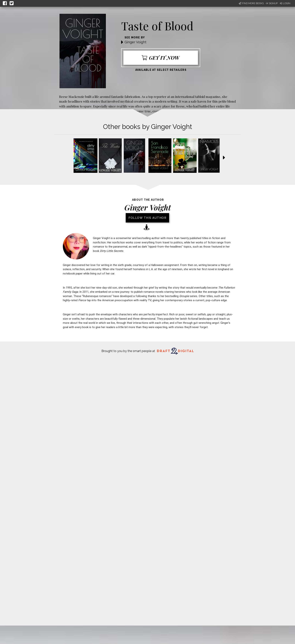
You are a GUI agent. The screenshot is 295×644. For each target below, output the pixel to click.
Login (285, 3)
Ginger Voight (135, 42)
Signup (272, 3)
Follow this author (147, 218)
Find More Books (251, 3)
